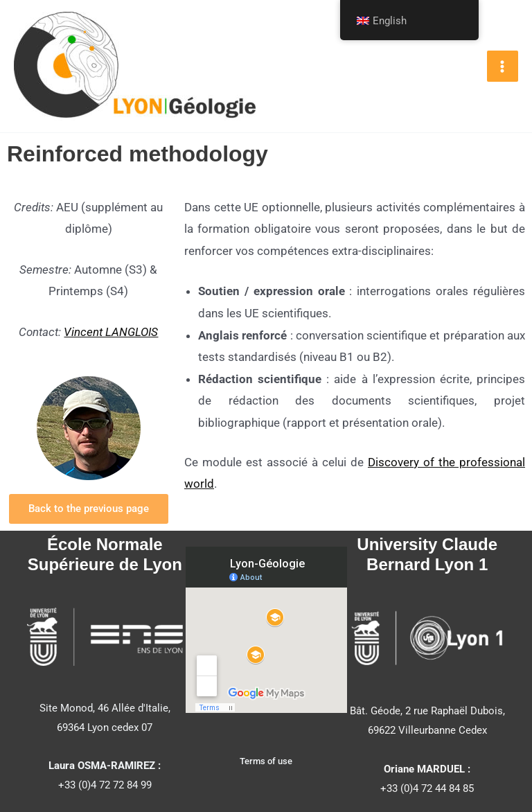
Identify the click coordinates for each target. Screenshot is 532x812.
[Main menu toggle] (503, 67)
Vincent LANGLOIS (111, 332)
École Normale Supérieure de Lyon (105, 554)
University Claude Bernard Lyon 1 (427, 554)
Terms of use (266, 761)
